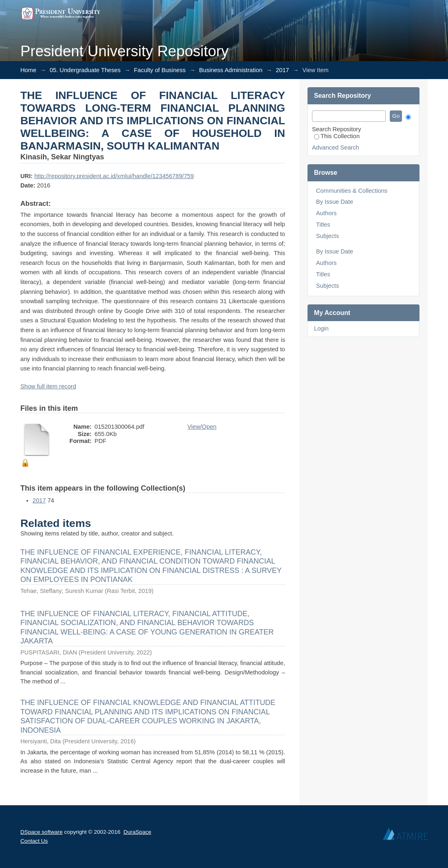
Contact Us (34, 841)
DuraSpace (137, 832)
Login (321, 328)
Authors (326, 213)
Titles (323, 225)
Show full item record (48, 386)
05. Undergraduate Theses (85, 70)
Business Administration (231, 70)
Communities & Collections (352, 191)
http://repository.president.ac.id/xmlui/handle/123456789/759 (114, 176)
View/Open (202, 427)
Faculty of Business (160, 70)
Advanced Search (336, 148)
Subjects (327, 236)
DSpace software (42, 832)
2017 (282, 70)
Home (28, 70)
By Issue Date (335, 202)
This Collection (337, 136)
